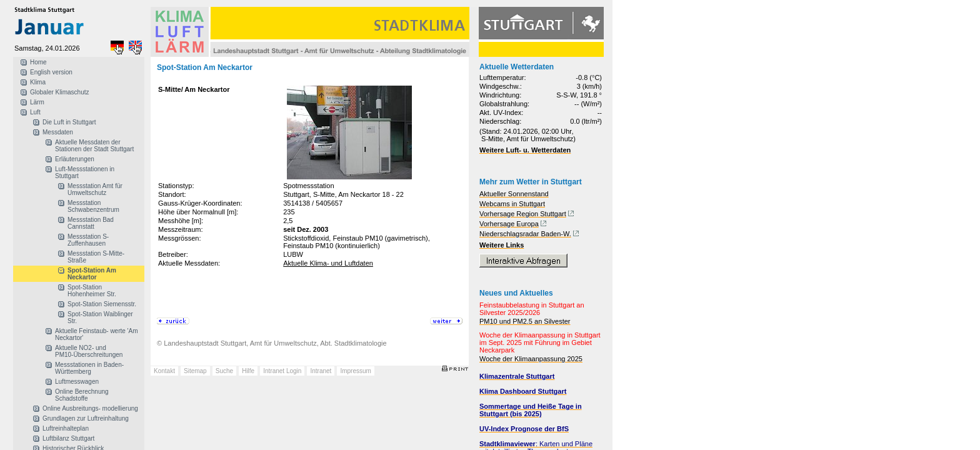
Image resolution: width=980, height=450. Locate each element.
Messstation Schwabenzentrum (93, 206)
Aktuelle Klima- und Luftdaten (328, 263)
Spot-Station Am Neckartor (92, 274)
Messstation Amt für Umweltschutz (95, 189)
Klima (38, 82)
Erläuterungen (75, 159)
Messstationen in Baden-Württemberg (89, 368)
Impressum (355, 371)
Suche (224, 371)
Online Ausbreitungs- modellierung (90, 408)
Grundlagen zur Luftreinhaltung (86, 418)
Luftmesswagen (77, 382)
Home (38, 62)
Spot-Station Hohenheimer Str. (92, 291)
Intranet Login (282, 371)
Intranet (321, 371)
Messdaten (58, 132)
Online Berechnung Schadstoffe (82, 395)
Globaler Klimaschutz (59, 92)
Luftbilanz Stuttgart (68, 438)
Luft (35, 112)
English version (51, 72)
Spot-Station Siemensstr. (102, 304)
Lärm (37, 102)
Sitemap (195, 371)
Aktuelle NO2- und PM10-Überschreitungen (89, 351)
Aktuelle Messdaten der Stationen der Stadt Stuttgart (94, 146)
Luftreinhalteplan (66, 428)
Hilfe (248, 371)
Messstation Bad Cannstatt (91, 223)
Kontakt (164, 371)
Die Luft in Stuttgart (69, 122)
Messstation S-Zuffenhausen (88, 240)
